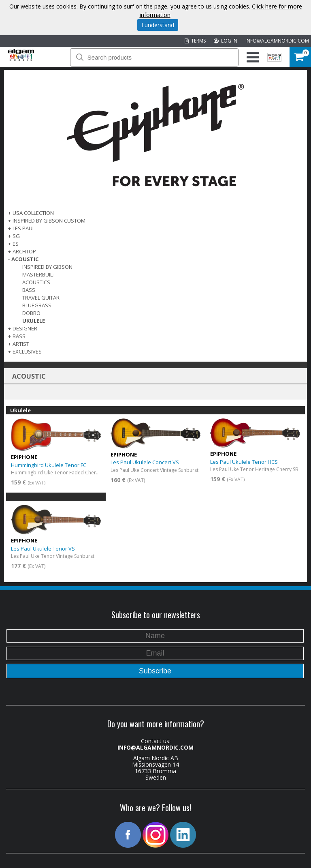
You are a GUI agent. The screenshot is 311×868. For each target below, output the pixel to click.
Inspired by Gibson (47, 267)
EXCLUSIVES (27, 351)
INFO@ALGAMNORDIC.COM (277, 41)
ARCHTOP (24, 251)
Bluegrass (37, 305)
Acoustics (36, 282)
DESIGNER (25, 328)
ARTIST (21, 344)
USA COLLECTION (33, 213)
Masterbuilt (39, 274)
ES (16, 244)
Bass (29, 290)
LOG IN (226, 41)
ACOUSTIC (25, 259)
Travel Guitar (41, 298)
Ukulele (34, 321)
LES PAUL (24, 228)
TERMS (195, 41)
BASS (19, 336)
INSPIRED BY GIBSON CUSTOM (49, 221)
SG (16, 236)
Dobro (31, 313)
